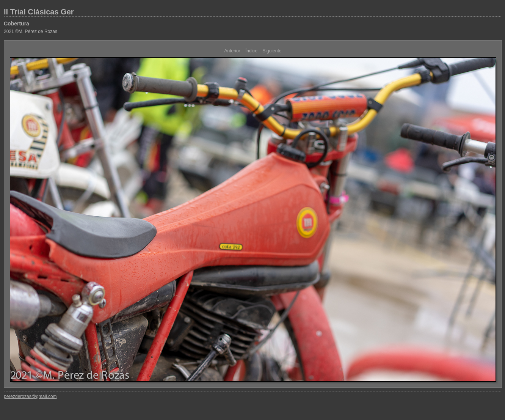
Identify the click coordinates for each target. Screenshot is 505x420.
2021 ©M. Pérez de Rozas (31, 31)
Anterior (232, 51)
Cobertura (16, 24)
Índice (251, 51)
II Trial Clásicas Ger (39, 12)
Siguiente (272, 51)
